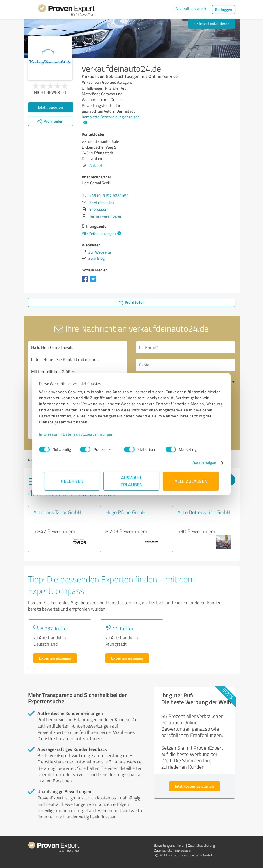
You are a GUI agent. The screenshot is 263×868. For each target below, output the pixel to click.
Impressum (55, 434)
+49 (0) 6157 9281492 (109, 195)
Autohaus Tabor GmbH (57, 512)
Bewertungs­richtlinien (170, 845)
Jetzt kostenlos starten (194, 786)
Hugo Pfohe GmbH (125, 512)
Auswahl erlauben (131, 481)
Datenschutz (163, 850)
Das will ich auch (190, 9)
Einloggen (224, 9)
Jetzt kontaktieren (212, 23)
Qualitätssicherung (201, 845)
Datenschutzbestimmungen (93, 434)
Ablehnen (72, 481)
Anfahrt (96, 165)
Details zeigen (199, 463)
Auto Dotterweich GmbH (204, 512)
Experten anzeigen (55, 658)
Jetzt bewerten (50, 107)
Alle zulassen (191, 481)
